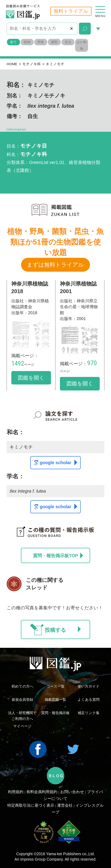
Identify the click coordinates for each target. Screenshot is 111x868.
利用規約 (16, 792)
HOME (12, 64)
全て (13, 42)
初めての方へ (22, 686)
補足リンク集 (89, 713)
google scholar (59, 462)
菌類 (54, 42)
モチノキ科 (32, 64)
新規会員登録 (22, 700)
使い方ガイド (89, 686)
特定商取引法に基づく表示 (31, 805)
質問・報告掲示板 (55, 713)
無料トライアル (71, 11)
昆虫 (68, 42)
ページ (23, 365)
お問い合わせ (72, 792)
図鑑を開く (31, 378)
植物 (27, 42)
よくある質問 (89, 700)
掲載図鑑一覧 (55, 700)
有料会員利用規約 (42, 792)
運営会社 (65, 805)
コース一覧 (55, 686)
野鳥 (41, 42)
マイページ (22, 726)
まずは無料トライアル (55, 265)
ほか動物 (82, 45)
